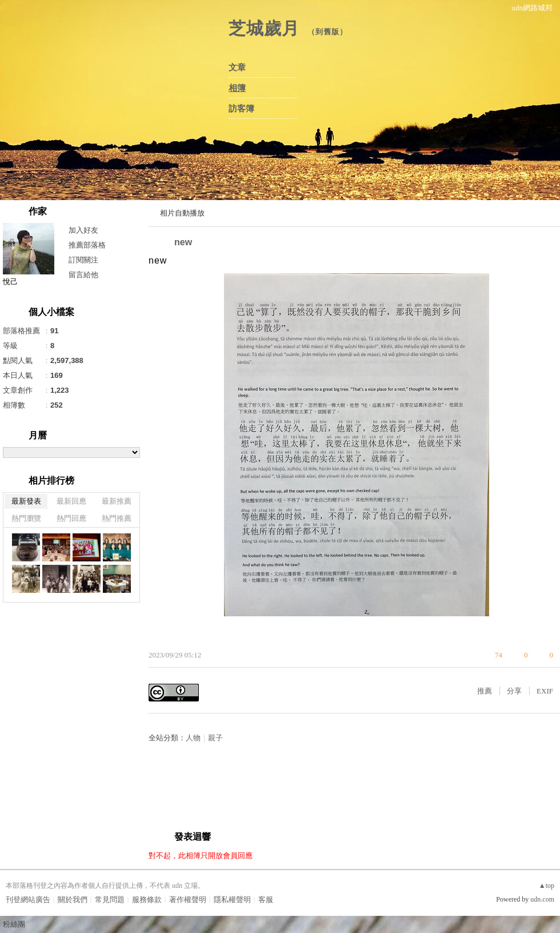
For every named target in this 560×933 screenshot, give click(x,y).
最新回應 (71, 501)
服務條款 (147, 900)
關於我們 (73, 900)
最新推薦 (117, 501)
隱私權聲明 (232, 900)
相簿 (237, 88)
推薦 (485, 691)
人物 (193, 738)
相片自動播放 (182, 213)
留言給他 (83, 275)
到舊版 (327, 32)
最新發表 (26, 501)
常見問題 (110, 900)
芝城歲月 (264, 28)
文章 (237, 67)
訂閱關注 (83, 260)
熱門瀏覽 (26, 518)
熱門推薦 (117, 518)
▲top (547, 886)
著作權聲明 (188, 900)
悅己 (10, 282)
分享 (514, 691)
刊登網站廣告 (28, 900)
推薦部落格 (87, 245)
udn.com (542, 899)
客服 (266, 900)
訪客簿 (241, 109)
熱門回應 (71, 518)
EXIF (545, 691)
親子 (215, 738)
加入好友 (83, 230)
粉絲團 (14, 924)
